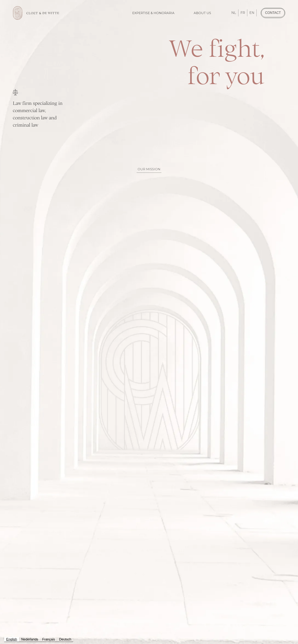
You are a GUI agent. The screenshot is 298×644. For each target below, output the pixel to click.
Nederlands (30, 639)
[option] (30, 639)
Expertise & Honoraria (153, 13)
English (12, 639)
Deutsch (65, 639)
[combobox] (12, 639)
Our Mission (149, 169)
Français (49, 639)
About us (202, 13)
